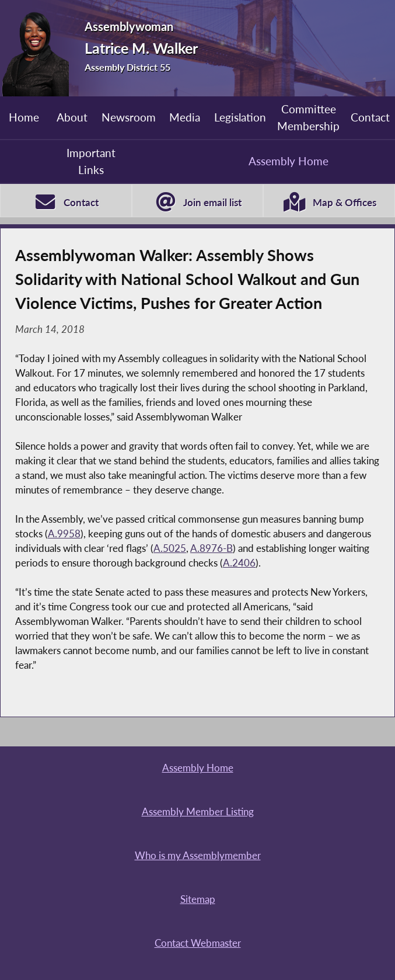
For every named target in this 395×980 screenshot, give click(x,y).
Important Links (91, 161)
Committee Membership (308, 117)
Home (24, 117)
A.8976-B (212, 548)
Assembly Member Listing (198, 812)
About (72, 117)
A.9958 (64, 534)
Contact (370, 117)
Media (185, 117)
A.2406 (239, 563)
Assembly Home (289, 161)
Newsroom (129, 117)
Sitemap (198, 899)
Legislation (240, 117)
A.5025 (170, 548)
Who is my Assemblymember (198, 856)
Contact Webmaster (198, 943)
